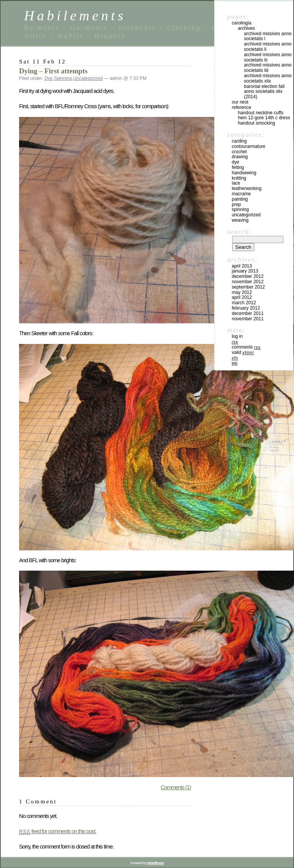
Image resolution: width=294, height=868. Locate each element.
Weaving (240, 220)
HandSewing (244, 173)
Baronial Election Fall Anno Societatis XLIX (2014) (264, 92)
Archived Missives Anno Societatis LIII (268, 68)
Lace (236, 183)
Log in (237, 336)
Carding (239, 141)
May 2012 (242, 292)
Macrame (241, 194)
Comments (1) (176, 787)
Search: (239, 232)
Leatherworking (247, 188)
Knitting (239, 178)
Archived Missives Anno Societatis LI (268, 47)
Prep (236, 204)
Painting (240, 199)
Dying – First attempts (53, 71)
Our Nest (240, 102)
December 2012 (248, 276)
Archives (246, 28)
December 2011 (248, 313)
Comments (246, 347)
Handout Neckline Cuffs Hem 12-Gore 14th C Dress (264, 115)
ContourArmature (249, 146)
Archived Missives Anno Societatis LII (268, 57)
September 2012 (248, 287)
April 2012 (242, 297)
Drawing (240, 157)
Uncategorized (88, 78)
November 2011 (248, 319)
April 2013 (242, 266)
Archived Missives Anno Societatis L (268, 36)
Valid (243, 352)
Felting (238, 167)
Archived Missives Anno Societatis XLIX (268, 78)
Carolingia (241, 23)
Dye (49, 78)
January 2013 (245, 271)
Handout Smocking (256, 123)
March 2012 (244, 303)
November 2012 (248, 282)
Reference (241, 107)
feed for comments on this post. (58, 831)
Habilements (75, 15)
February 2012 (246, 308)
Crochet (239, 152)
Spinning (63, 78)
